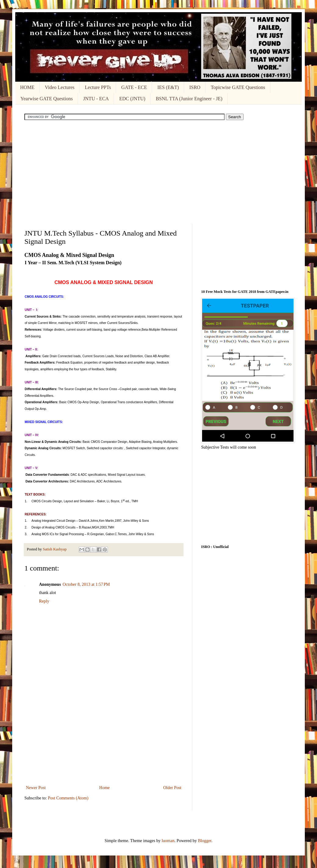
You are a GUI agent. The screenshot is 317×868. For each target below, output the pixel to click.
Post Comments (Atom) (68, 798)
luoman (168, 841)
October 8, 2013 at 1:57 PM (86, 584)
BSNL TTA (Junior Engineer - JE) (189, 99)
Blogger (205, 841)
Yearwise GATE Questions (47, 99)
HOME (27, 87)
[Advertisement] (158, 172)
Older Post (173, 788)
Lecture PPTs (98, 87)
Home (105, 788)
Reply (44, 601)
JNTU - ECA (96, 99)
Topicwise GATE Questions (238, 87)
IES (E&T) (168, 87)
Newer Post (36, 788)
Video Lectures (60, 87)
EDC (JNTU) (132, 99)
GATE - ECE (134, 87)
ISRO (195, 87)
